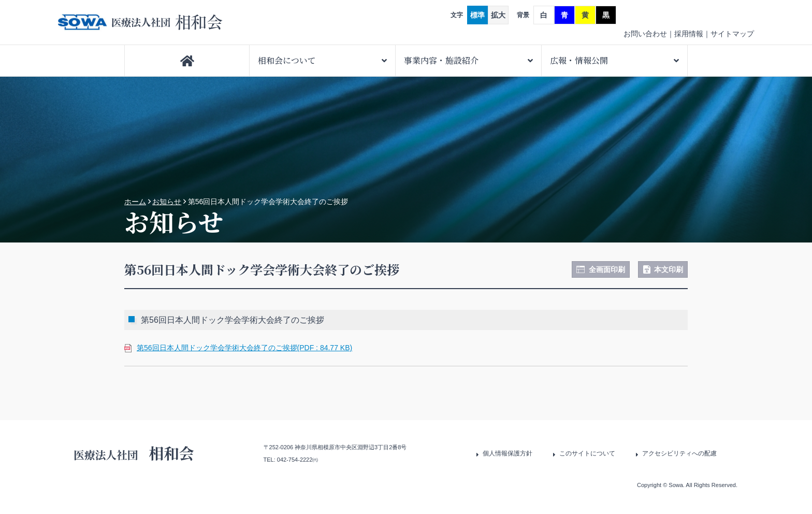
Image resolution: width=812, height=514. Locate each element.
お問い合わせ (645, 34)
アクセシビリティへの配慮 (679, 453)
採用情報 (689, 34)
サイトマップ (732, 34)
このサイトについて (587, 453)
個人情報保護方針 (508, 453)
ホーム (135, 202)
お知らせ (167, 202)
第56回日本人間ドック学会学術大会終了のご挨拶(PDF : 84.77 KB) (244, 348)
